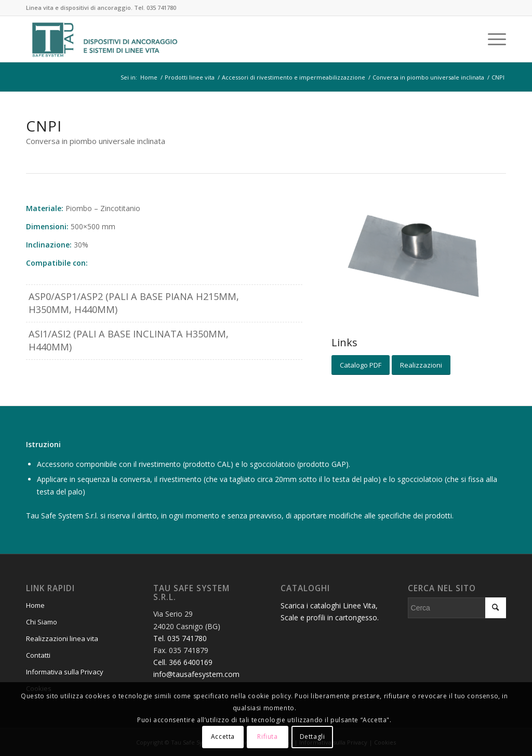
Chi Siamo (42, 622)
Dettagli (312, 737)
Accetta (223, 737)
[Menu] (494, 39)
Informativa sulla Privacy (65, 672)
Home (35, 605)
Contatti (38, 655)
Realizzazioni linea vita (62, 638)
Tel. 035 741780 (155, 8)
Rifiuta (267, 737)
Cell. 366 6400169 (183, 662)
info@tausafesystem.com (196, 674)
